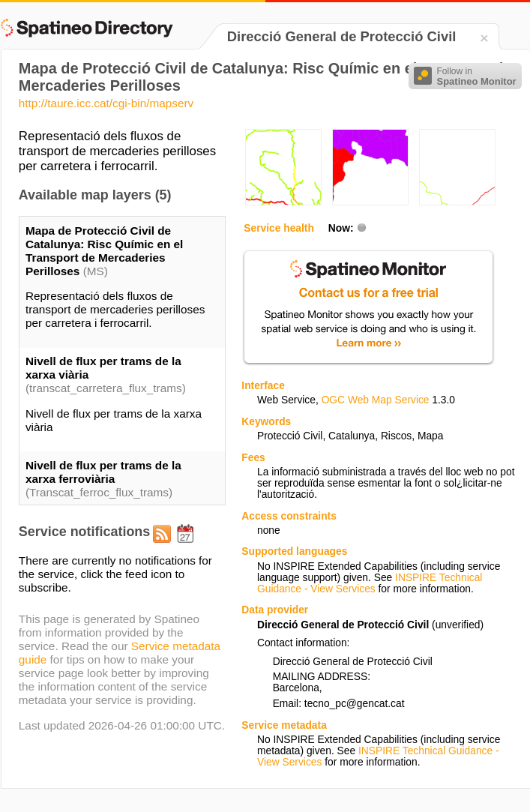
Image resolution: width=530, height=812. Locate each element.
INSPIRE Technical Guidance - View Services (370, 583)
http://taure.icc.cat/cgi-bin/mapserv (106, 103)
